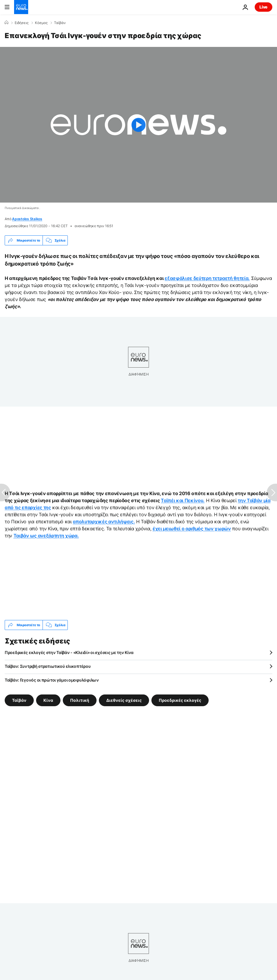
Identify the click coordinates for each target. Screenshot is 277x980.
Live (264, 7)
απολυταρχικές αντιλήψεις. (104, 522)
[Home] (6, 23)
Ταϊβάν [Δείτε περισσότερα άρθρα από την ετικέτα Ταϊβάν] (19, 700)
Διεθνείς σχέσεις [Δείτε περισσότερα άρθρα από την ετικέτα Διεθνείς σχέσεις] (124, 700)
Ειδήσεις (22, 23)
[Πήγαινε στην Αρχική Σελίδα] (21, 7)
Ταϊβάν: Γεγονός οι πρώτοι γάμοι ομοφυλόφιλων (52, 680)
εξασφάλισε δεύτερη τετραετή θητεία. (207, 278)
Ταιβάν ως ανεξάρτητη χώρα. (46, 536)
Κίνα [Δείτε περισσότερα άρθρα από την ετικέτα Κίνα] (48, 700)
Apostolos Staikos (27, 219)
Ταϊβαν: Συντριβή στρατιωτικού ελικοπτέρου (48, 666)
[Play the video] (138, 125)
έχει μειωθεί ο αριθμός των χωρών (192, 529)
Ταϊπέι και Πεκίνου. (183, 500)
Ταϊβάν (60, 23)
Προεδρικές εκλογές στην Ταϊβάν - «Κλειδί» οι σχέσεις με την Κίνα (69, 652)
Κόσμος (41, 23)
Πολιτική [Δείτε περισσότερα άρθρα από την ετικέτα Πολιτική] (80, 700)
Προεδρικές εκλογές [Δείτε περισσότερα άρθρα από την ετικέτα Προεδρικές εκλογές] (180, 700)
